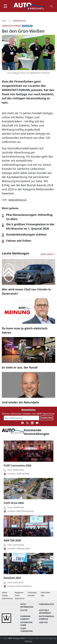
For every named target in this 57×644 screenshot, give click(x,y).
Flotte (24, 610)
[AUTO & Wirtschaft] (29, 6)
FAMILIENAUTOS (47, 604)
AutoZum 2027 (12, 578)
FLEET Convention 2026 (17, 466)
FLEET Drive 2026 (14, 503)
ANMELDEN (47, 418)
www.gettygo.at (17, 200)
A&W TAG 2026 (12, 540)
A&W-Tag (43, 622)
